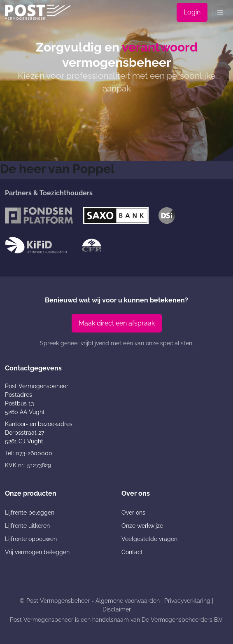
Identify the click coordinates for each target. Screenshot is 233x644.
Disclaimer (117, 609)
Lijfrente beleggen (30, 513)
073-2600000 (34, 453)
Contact (132, 552)
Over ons (133, 513)
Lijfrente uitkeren (27, 526)
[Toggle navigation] (220, 13)
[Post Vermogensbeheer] (38, 12)
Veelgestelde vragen (149, 539)
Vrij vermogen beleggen (37, 552)
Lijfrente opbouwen (31, 539)
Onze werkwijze (142, 526)
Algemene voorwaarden (128, 601)
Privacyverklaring (187, 601)
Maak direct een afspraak (117, 323)
